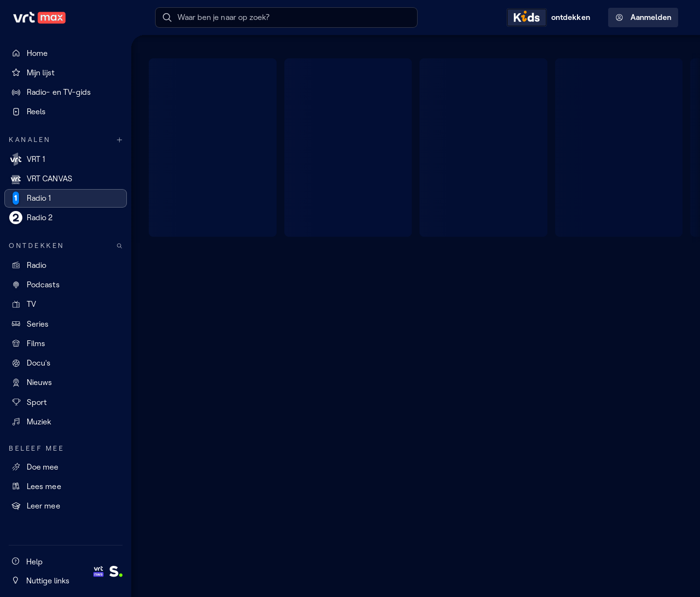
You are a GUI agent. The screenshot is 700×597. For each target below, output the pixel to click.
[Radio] (66, 265)
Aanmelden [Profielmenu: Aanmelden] (643, 18)
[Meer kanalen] (120, 140)
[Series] (66, 324)
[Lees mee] (66, 486)
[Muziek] (66, 421)
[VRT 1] (66, 159)
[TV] (66, 304)
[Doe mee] (66, 467)
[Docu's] (66, 363)
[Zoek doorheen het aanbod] (120, 246)
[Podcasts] (66, 285)
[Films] (66, 343)
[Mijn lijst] (66, 72)
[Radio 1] (66, 198)
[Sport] (66, 402)
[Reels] (66, 112)
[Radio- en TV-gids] (66, 92)
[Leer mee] (66, 506)
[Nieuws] (66, 383)
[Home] (66, 53)
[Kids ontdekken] (551, 18)
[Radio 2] (66, 218)
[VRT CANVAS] (66, 178)
